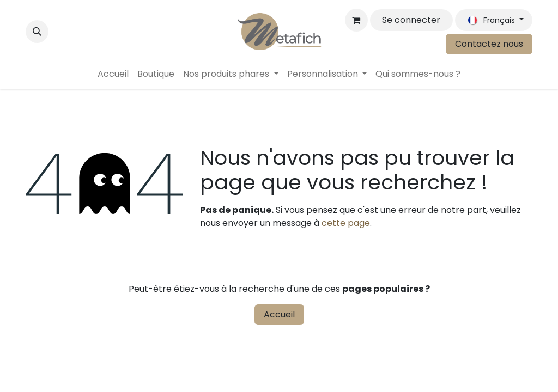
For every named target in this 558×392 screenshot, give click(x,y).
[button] (37, 32)
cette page (346, 223)
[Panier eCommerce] (356, 20)
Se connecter (411, 20)
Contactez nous (489, 44)
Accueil (279, 314)
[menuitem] (113, 74)
